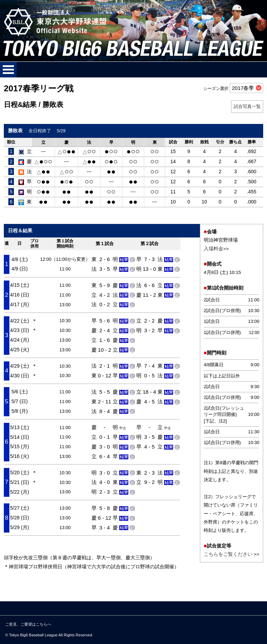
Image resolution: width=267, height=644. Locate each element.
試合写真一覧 (247, 106)
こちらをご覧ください (228, 554)
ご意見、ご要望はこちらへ (28, 624)
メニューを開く (8, 70)
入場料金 (213, 249)
